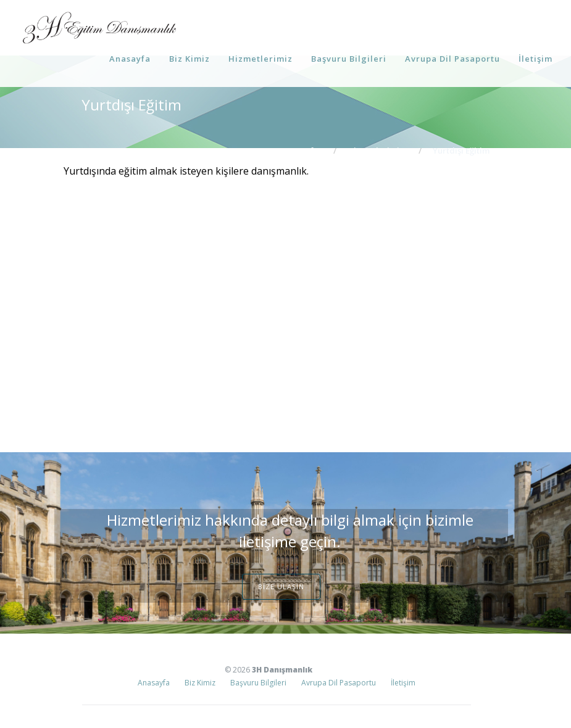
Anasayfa (130, 59)
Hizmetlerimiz (260, 59)
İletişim (536, 59)
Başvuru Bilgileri (349, 59)
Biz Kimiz (190, 59)
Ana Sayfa (299, 151)
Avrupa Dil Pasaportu (452, 59)
